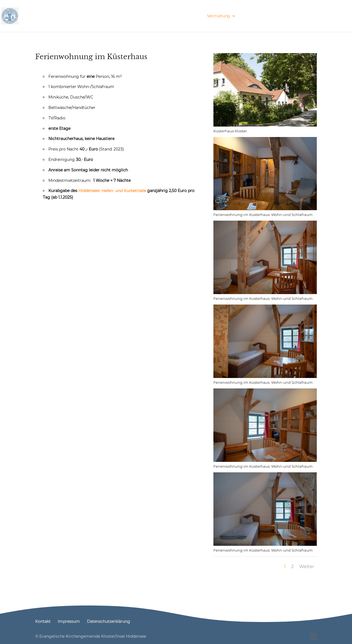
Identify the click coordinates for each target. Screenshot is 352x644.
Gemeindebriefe (185, 16)
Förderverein (255, 16)
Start (46, 16)
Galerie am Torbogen (300, 16)
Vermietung (219, 16)
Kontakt (335, 16)
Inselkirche (102, 16)
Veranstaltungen (141, 16)
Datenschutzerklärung (108, 621)
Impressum (69, 621)
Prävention (68, 16)
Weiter (307, 567)
